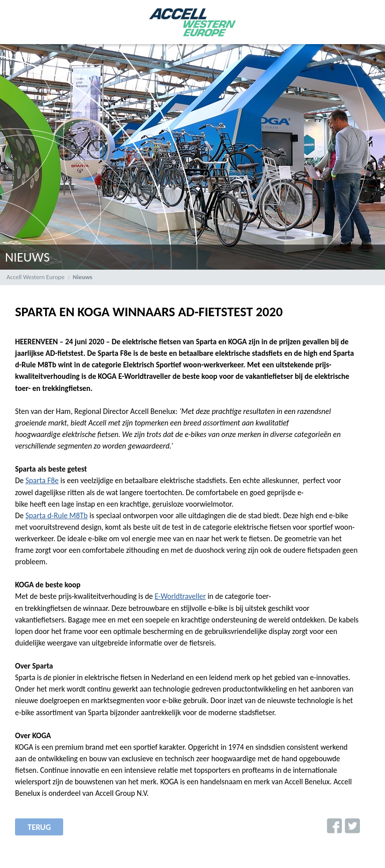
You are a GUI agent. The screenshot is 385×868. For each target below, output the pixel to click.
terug (39, 827)
